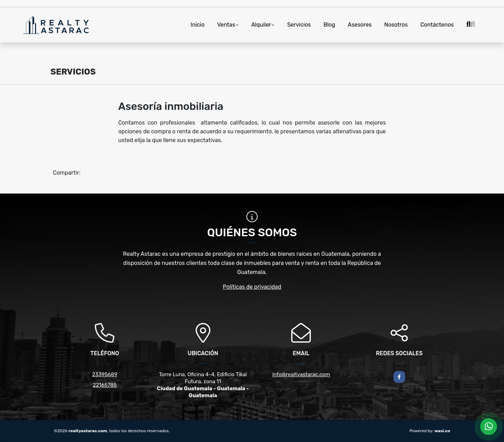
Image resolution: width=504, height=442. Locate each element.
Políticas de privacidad (252, 287)
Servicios (299, 25)
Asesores (360, 25)
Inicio (198, 25)
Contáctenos (437, 25)
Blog (329, 25)
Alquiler (261, 25)
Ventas (226, 25)
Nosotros (396, 25)
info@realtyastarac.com (301, 374)
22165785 (105, 385)
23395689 (105, 374)
